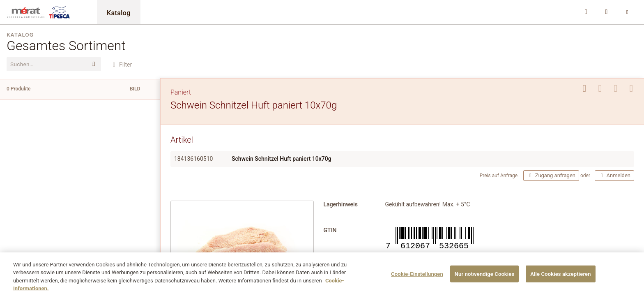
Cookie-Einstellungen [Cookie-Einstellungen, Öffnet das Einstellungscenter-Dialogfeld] (417, 278)
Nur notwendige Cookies (485, 278)
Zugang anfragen (551, 175)
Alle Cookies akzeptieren (560, 278)
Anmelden (614, 175)
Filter (121, 65)
